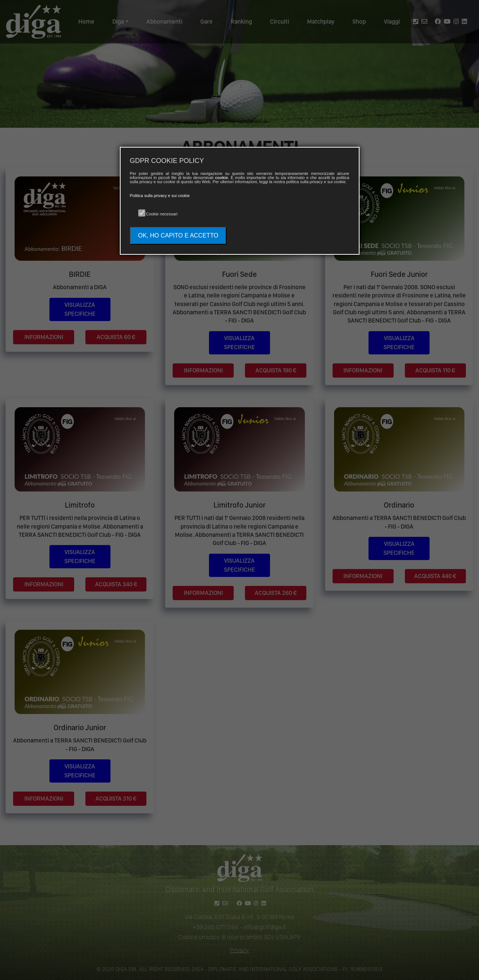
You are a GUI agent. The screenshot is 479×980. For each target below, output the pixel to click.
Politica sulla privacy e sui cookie (160, 196)
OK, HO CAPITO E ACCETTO (178, 235)
